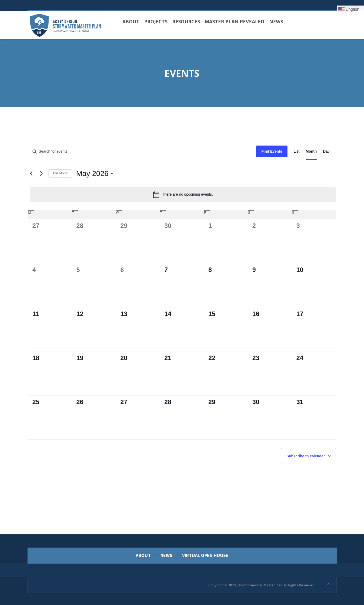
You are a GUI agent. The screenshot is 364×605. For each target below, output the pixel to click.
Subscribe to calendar (306, 455)
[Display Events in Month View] (311, 150)
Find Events (272, 150)
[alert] (183, 193)
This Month (60, 172)
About (143, 554)
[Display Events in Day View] (326, 150)
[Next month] (41, 172)
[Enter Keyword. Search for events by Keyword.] (142, 150)
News (166, 554)
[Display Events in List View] (297, 150)
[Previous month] (31, 172)
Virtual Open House (205, 554)
